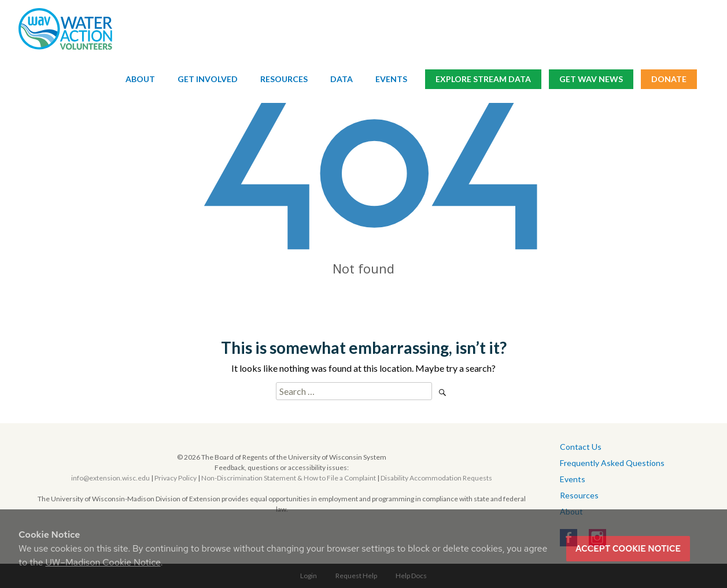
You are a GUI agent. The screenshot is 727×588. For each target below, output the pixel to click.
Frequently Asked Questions (612, 463)
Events (391, 79)
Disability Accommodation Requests (436, 478)
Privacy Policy (176, 478)
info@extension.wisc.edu (110, 478)
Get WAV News (591, 79)
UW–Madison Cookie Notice (103, 562)
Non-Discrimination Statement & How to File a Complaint (289, 478)
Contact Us (581, 447)
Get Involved (208, 79)
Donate (669, 79)
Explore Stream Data (483, 79)
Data (342, 79)
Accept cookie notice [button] (628, 549)
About (140, 79)
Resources (284, 79)
